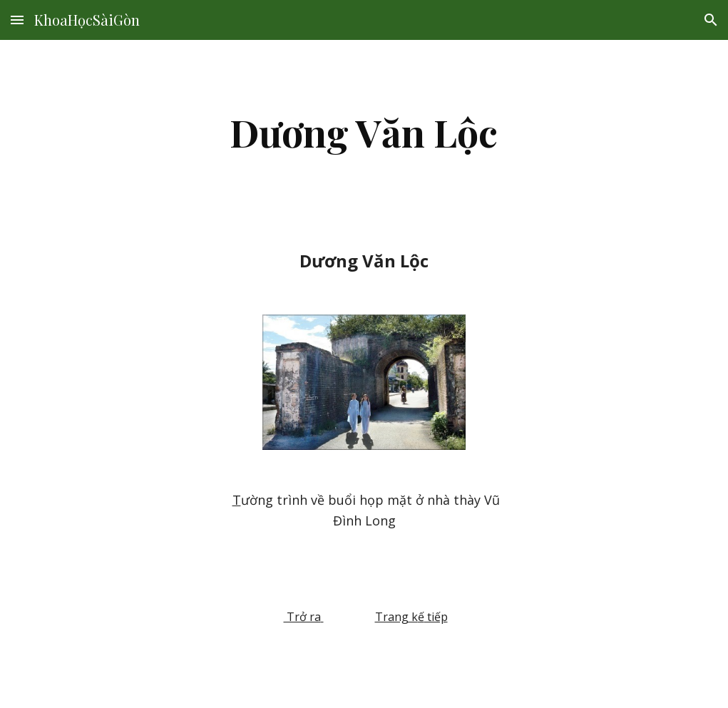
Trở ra (302, 617)
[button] (17, 20)
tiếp (436, 617)
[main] (364, 132)
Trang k (396, 617)
